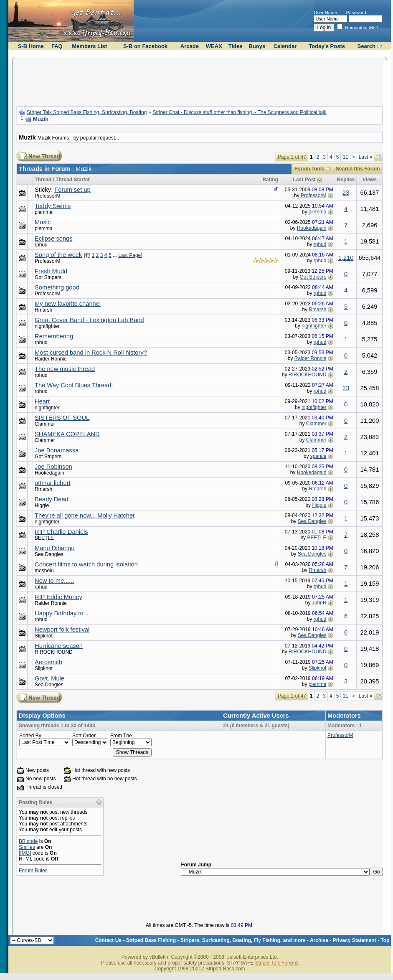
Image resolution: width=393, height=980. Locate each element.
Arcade (190, 46)
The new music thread (65, 369)
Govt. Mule (49, 678)
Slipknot (44, 636)
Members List (89, 46)
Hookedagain (312, 228)
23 (346, 193)
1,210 (346, 258)
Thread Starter (73, 180)
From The (121, 736)
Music (43, 222)
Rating (270, 180)
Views (370, 180)
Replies (346, 180)
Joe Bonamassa (57, 450)
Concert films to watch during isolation (86, 564)
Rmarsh (43, 310)
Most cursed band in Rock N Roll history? (91, 353)
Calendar (285, 46)
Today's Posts (327, 46)
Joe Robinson (53, 467)
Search (366, 46)
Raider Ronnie (51, 359)
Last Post (304, 180)
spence (318, 456)
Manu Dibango (55, 548)
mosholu (44, 571)
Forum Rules (33, 871)
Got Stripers (48, 277)
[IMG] (25, 853)
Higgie (42, 505)
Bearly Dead (52, 499)
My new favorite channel (68, 304)
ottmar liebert (53, 483)
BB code (28, 841)
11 (345, 157)
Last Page (129, 255)
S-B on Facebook (145, 46)
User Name (325, 13)
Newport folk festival (62, 630)
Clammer (45, 424)
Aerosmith (48, 662)
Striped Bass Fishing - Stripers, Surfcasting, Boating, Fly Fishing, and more (216, 940)
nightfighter (47, 326)
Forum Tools (309, 169)
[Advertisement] (200, 81)
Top (385, 940)
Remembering (54, 336)
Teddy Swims (53, 206)
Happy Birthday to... (62, 613)
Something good (57, 287)
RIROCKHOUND (308, 375)
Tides (236, 46)
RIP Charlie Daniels (61, 532)
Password (356, 13)
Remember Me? (358, 28)
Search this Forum (358, 169)
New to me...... (54, 581)
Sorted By (30, 736)
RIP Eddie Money (58, 597)
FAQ (57, 46)
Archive (319, 940)
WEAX (214, 46)
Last (366, 157)
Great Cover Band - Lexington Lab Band (89, 320)
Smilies (27, 847)
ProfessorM (47, 196)
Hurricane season (59, 646)
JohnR (319, 603)
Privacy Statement (355, 940)
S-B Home (31, 46)
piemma (44, 212)
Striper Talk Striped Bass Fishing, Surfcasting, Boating (87, 112)
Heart (42, 401)
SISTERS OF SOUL (62, 418)
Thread (43, 180)
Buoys (257, 46)
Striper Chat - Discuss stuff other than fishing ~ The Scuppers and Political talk (239, 112)
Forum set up (72, 190)
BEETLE (44, 538)
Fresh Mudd (51, 271)
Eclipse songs (53, 239)
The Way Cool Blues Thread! (74, 385)
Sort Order (84, 736)
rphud (41, 245)
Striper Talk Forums (277, 963)
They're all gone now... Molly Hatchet (85, 515)
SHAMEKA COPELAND (67, 434)
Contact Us (108, 940)
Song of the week (58, 255)
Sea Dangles (312, 521)
